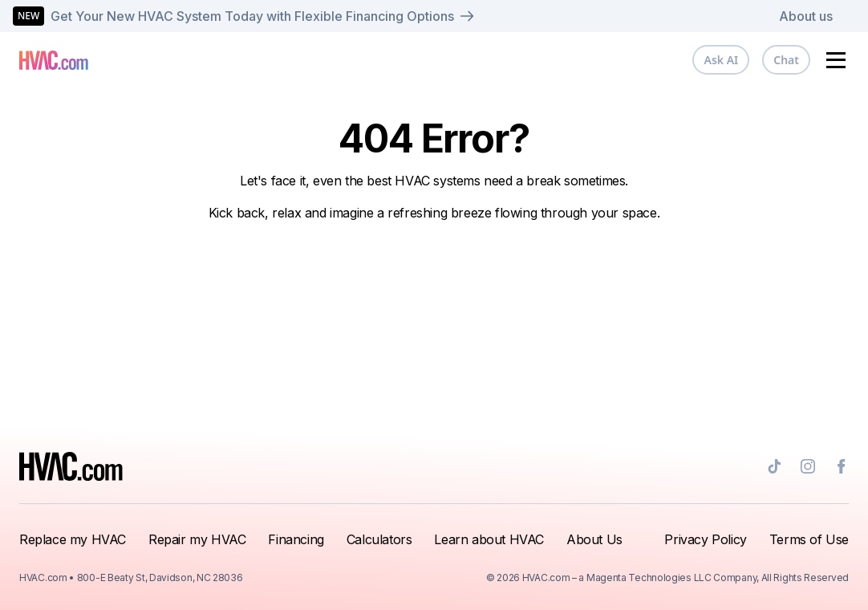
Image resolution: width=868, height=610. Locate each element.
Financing (296, 539)
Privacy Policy (705, 539)
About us (806, 16)
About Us (594, 539)
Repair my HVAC (197, 539)
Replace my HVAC (73, 539)
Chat (786, 60)
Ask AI (721, 60)
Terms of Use (809, 539)
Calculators (379, 539)
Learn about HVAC (489, 539)
